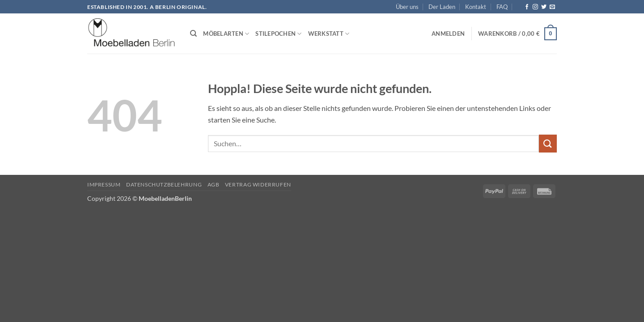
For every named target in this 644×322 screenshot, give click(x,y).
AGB (214, 184)
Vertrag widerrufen (258, 184)
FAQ (502, 7)
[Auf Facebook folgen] (527, 7)
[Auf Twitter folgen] (544, 7)
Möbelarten (226, 34)
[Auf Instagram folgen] (535, 7)
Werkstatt (329, 34)
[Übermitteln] (548, 143)
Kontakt (476, 7)
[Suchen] (193, 34)
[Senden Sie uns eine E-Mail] (552, 7)
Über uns (407, 7)
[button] (448, 34)
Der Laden (442, 7)
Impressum (104, 184)
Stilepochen (278, 34)
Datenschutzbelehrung (164, 184)
